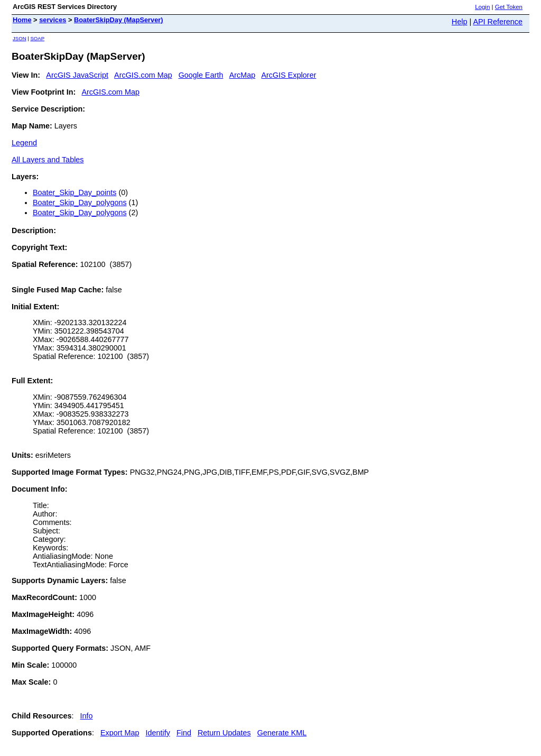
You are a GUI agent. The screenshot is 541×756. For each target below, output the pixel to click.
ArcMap (242, 75)
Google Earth (201, 75)
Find (184, 733)
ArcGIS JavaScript (77, 75)
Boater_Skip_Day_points (74, 192)
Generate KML (282, 733)
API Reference (498, 22)
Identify (158, 733)
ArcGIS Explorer (288, 75)
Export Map (120, 733)
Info (87, 716)
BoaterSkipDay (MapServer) (119, 20)
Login (482, 7)
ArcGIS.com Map (143, 75)
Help (460, 22)
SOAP (37, 38)
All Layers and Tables (48, 160)
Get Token (509, 7)
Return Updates (224, 733)
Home (22, 20)
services (53, 20)
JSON (20, 38)
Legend (24, 143)
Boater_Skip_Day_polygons (80, 202)
